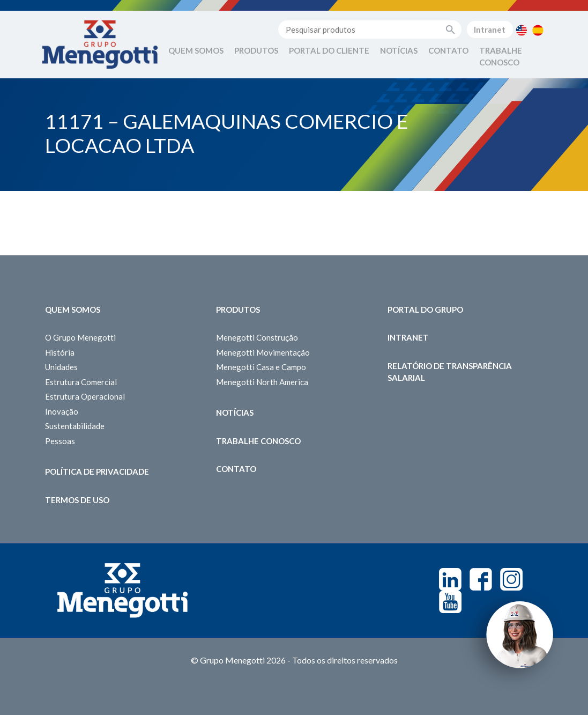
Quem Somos (196, 50)
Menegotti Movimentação (263, 352)
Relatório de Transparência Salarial (450, 372)
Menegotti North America (262, 382)
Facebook (481, 579)
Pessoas (60, 441)
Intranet (490, 30)
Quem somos (73, 309)
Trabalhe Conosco (501, 57)
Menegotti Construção (257, 337)
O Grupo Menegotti (80, 337)
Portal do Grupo (425, 309)
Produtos (256, 50)
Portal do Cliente (329, 50)
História (60, 352)
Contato (448, 50)
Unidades (61, 367)
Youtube (450, 602)
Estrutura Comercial (81, 382)
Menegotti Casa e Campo (261, 367)
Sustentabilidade (75, 426)
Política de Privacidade (97, 471)
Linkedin (450, 579)
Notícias (399, 50)
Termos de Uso (77, 500)
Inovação (62, 411)
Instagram (511, 579)
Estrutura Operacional (85, 396)
